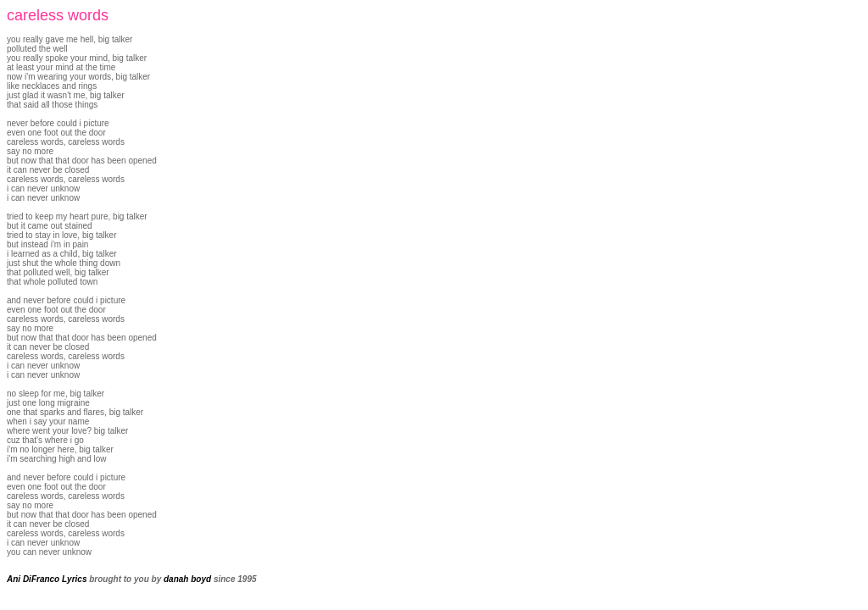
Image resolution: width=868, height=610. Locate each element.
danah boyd (187, 579)
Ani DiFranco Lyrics (47, 579)
